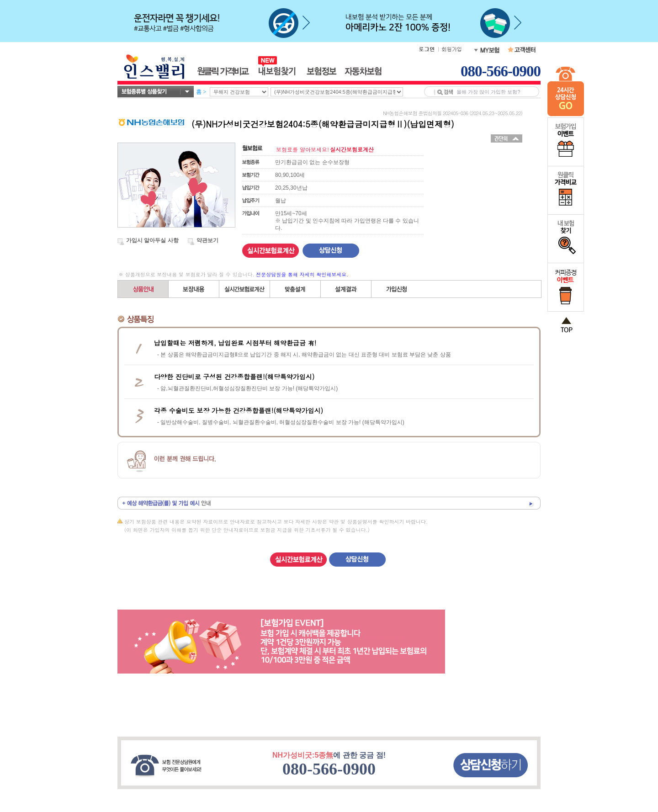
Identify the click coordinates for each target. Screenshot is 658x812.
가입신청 (397, 289)
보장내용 (194, 289)
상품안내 (143, 289)
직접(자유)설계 (295, 289)
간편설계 (245, 289)
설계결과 (346, 289)
